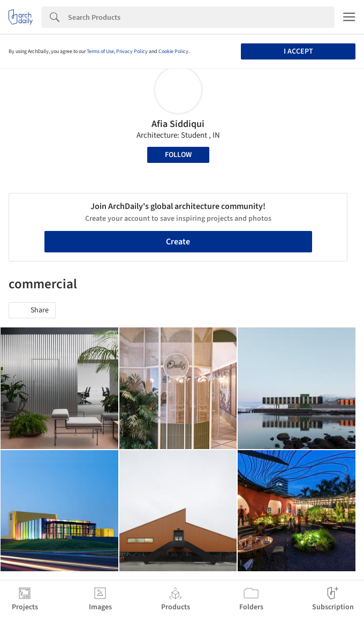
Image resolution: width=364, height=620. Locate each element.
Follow (178, 155)
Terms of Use (100, 51)
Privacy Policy (132, 51)
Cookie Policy (173, 51)
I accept (298, 51)
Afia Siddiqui (178, 124)
